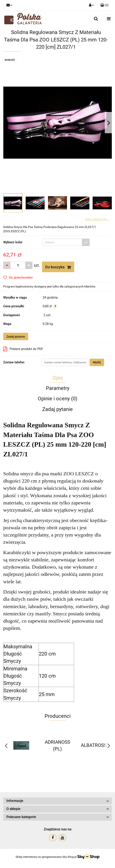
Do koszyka (58, 267)
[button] (104, 5)
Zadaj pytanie (16, 337)
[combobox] (66, 242)
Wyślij (97, 362)
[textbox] (62, 242)
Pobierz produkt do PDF (23, 349)
